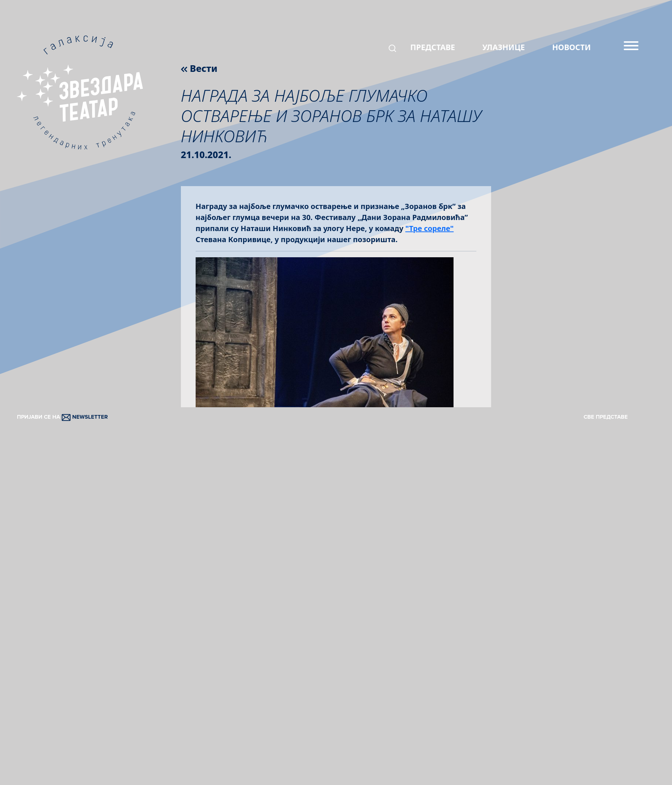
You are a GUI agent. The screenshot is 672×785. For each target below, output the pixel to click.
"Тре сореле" (429, 228)
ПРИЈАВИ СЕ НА (62, 417)
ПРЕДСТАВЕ (433, 47)
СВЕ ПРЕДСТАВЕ (606, 417)
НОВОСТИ (572, 47)
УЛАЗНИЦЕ (503, 47)
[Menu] (631, 49)
